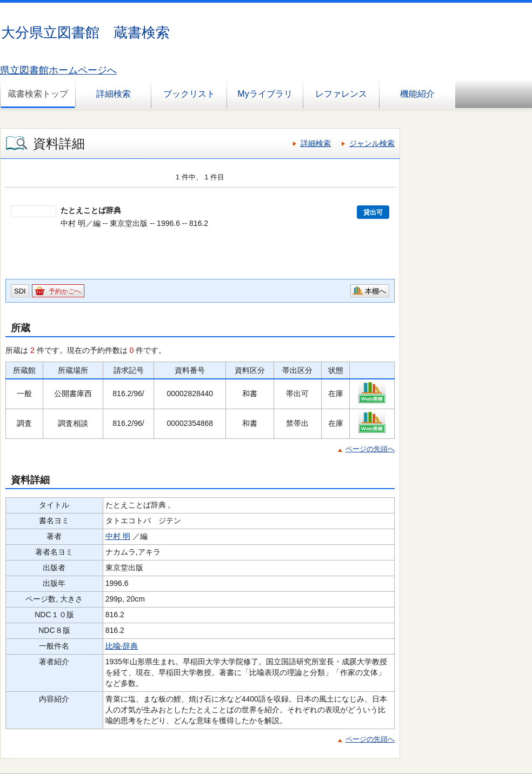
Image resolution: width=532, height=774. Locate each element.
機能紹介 (417, 94)
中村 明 (118, 536)
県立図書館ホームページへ (58, 70)
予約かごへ (65, 291)
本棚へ (375, 291)
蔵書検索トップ (38, 94)
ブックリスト (189, 94)
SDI (20, 291)
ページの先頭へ (370, 449)
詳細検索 (114, 94)
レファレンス (341, 94)
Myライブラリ (265, 94)
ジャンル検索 (372, 143)
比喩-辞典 (122, 646)
